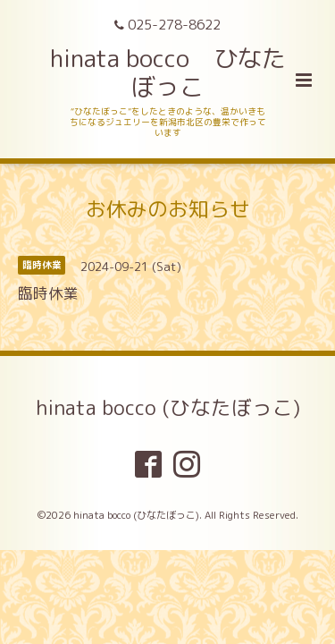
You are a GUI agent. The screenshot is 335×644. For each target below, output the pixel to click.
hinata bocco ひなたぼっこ (168, 72)
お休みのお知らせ (168, 209)
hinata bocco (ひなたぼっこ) (168, 407)
